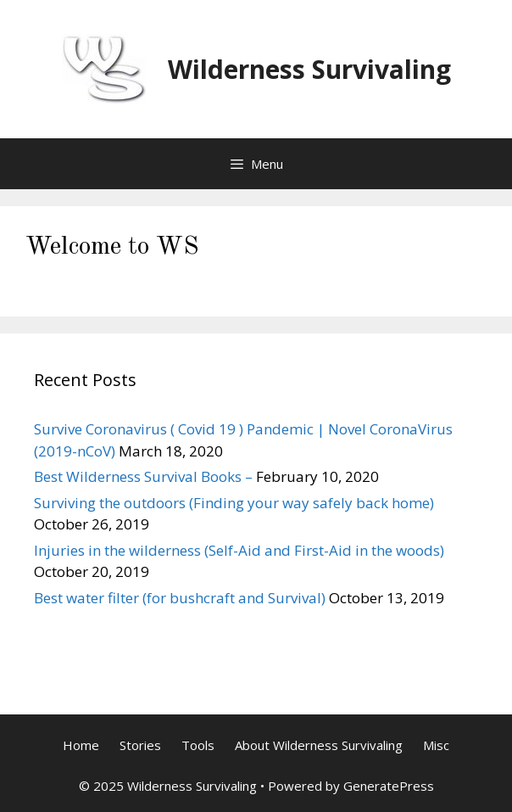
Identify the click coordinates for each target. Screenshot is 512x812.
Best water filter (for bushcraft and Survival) (180, 598)
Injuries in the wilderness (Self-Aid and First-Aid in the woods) (239, 550)
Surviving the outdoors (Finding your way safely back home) (234, 503)
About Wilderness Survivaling (319, 745)
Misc (436, 745)
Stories (140, 745)
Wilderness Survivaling (309, 69)
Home (81, 745)
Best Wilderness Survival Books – (143, 476)
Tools (198, 745)
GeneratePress (389, 786)
